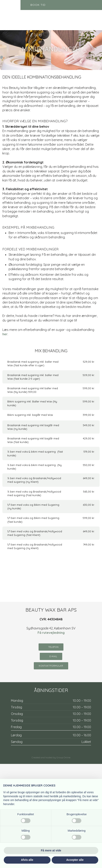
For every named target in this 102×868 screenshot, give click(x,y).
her (5, 334)
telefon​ (53, 647)
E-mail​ (53, 656)
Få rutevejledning (51, 633)
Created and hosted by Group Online (51, 757)
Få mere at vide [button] (51, 850)
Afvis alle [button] (27, 860)
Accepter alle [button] (75, 860)
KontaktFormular (51, 666)
